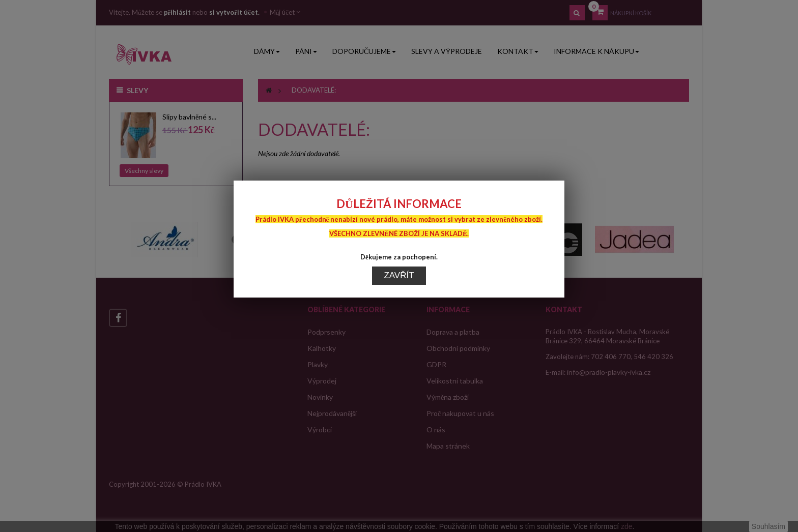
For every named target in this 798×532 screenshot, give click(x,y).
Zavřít (399, 260)
